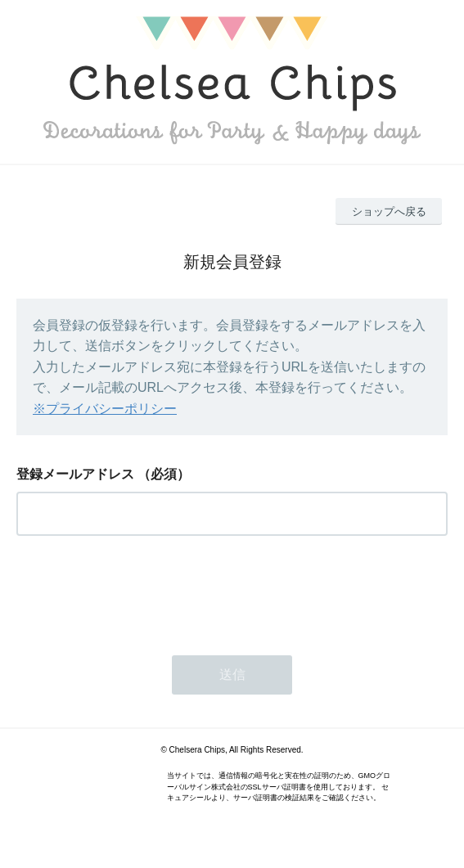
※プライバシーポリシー (105, 409)
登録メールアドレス (75, 474)
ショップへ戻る (389, 211)
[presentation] (141, 591)
